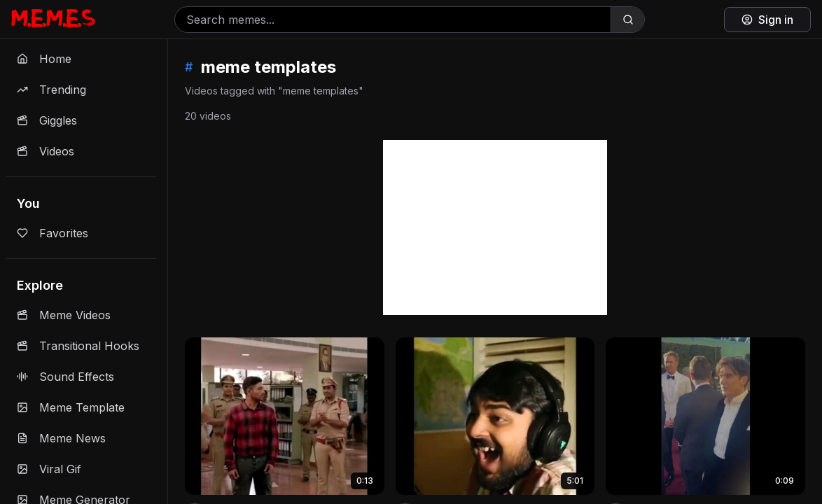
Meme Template (71, 407)
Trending (51, 90)
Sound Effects (65, 377)
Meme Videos (64, 315)
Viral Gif (49, 469)
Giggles (47, 120)
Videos (46, 151)
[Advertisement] (495, 227)
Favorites (53, 233)
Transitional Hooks (78, 346)
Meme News (61, 438)
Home (44, 59)
